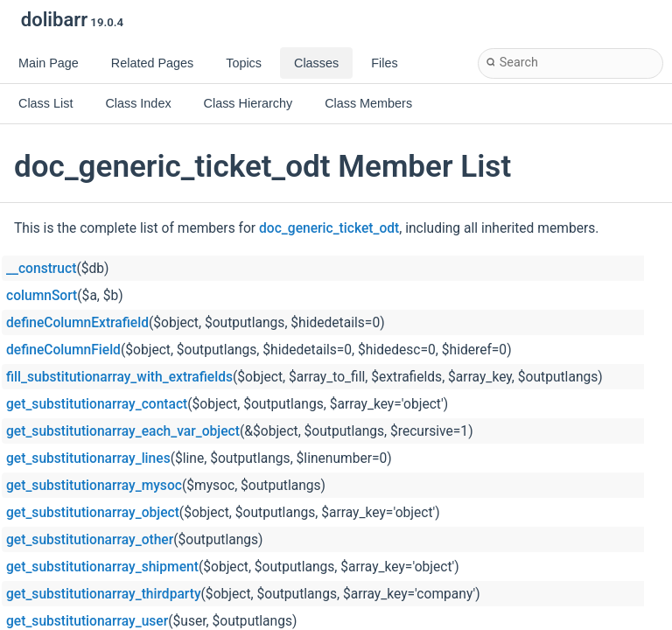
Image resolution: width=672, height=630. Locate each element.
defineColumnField (63, 350)
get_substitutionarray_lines (88, 458)
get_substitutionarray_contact (97, 404)
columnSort (42, 296)
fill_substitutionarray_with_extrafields (119, 377)
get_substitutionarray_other (90, 540)
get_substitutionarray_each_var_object (123, 431)
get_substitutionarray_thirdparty (104, 594)
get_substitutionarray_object (93, 513)
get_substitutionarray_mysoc (94, 486)
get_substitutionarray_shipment (102, 567)
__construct (41, 269)
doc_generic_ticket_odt (329, 228)
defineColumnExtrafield (77, 323)
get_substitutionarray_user (87, 621)
